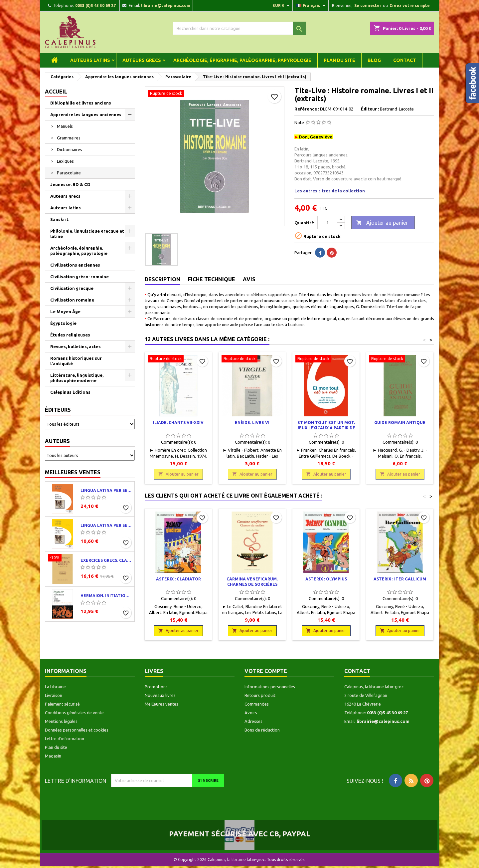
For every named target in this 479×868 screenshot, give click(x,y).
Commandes (257, 704)
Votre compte (266, 671)
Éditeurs (58, 410)
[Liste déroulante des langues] (312, 6)
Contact (405, 60)
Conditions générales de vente (74, 713)
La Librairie (55, 687)
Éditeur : (370, 109)
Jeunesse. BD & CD (70, 184)
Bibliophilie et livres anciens (81, 103)
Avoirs (251, 713)
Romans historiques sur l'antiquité (76, 361)
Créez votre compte (410, 5)
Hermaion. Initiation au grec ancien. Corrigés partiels (106, 596)
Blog (374, 60)
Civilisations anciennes (75, 265)
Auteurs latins (90, 60)
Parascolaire (69, 173)
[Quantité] (327, 223)
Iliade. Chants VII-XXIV (178, 423)
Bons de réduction (262, 730)
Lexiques (65, 161)
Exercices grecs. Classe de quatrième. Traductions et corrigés (106, 560)
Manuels (65, 126)
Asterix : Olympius (326, 579)
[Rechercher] (239, 28)
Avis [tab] (249, 279)
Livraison (54, 695)
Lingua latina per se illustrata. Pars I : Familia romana (106, 490)
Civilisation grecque (72, 288)
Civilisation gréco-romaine (80, 277)
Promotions (156, 687)
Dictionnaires (70, 149)
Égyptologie (63, 323)
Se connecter (368, 5)
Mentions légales (61, 721)
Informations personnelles (270, 687)
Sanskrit (59, 219)
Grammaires (69, 138)
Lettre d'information (65, 739)
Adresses (253, 721)
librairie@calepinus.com (165, 5)
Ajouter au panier (382, 223)
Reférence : (307, 109)
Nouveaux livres (160, 695)
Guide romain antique (400, 423)
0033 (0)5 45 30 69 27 (95, 5)
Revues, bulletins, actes (76, 346)
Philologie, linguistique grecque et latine (87, 234)
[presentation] (167, 800)
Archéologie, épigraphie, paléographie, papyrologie (242, 60)
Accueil (56, 92)
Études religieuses (70, 335)
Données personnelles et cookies (77, 730)
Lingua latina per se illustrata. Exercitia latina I (106, 525)
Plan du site (339, 60)
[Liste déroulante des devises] (282, 6)
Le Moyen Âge (65, 312)
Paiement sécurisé (62, 704)
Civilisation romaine (72, 300)
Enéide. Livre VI (252, 423)
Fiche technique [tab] (212, 279)
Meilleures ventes (73, 472)
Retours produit (260, 695)
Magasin (53, 756)
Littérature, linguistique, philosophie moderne (77, 378)
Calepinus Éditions (70, 392)
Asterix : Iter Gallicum (400, 579)
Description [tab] (162, 279)
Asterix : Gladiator (178, 579)
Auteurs (57, 441)
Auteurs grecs (142, 60)
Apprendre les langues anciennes (86, 114)
